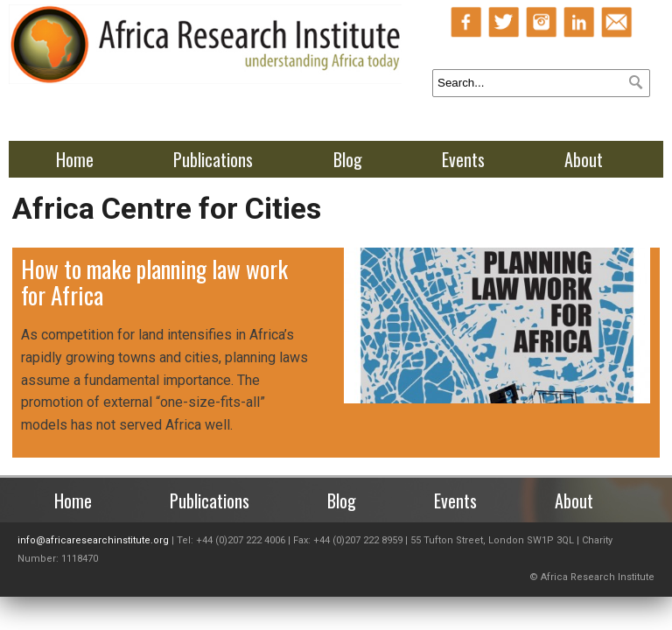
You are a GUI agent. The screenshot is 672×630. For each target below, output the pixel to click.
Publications (213, 159)
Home (75, 159)
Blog (348, 159)
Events (463, 159)
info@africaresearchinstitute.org (93, 540)
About (584, 159)
